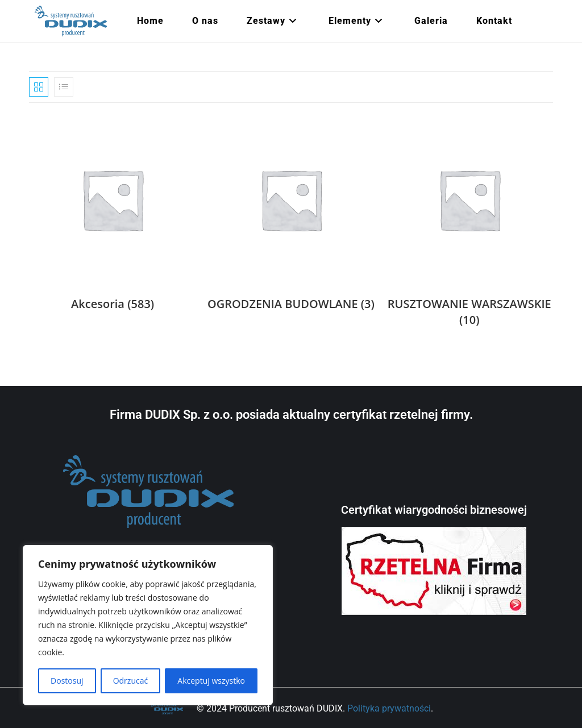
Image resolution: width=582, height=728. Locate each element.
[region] (148, 625)
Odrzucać (131, 681)
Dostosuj (67, 681)
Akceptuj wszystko (211, 681)
